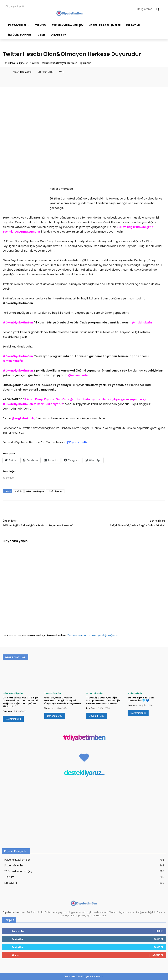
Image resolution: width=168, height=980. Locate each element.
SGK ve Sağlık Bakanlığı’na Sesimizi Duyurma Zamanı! (38, 525)
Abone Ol (158, 955)
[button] (149, 9)
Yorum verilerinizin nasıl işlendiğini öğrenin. (93, 635)
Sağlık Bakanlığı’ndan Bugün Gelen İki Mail (138, 525)
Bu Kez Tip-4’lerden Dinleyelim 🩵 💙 (141, 699)
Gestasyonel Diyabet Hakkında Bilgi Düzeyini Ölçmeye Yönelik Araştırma (63, 700)
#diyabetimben (84, 738)
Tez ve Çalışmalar (53, 693)
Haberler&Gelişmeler (15, 63)
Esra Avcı (26, 72)
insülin (18, 491)
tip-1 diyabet (55, 491)
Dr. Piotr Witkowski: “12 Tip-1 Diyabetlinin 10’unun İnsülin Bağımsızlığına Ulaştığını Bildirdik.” (21, 702)
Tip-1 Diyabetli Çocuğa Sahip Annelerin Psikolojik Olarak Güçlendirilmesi (103, 700)
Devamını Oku (13, 719)
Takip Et (158, 939)
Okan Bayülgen (35, 491)
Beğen (160, 931)
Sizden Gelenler (135, 693)
